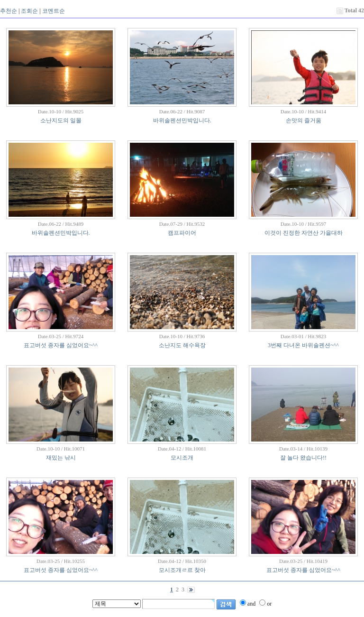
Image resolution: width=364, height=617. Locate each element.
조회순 (29, 11)
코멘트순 (54, 11)
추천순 (9, 11)
